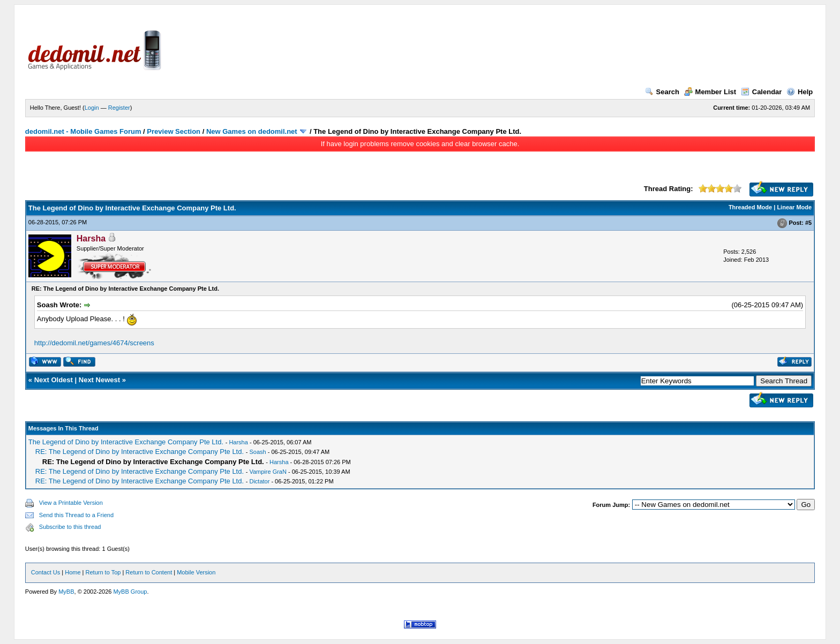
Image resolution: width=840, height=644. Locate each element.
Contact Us (46, 572)
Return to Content (149, 572)
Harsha (238, 442)
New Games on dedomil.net (252, 131)
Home (73, 572)
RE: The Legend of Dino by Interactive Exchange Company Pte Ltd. (140, 452)
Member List (710, 92)
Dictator (259, 481)
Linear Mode (794, 207)
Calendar (762, 92)
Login (92, 108)
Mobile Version (196, 572)
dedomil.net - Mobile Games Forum (83, 131)
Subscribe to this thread (70, 527)
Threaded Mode (750, 207)
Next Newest (99, 380)
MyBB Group (130, 592)
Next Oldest (54, 380)
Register (119, 108)
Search (662, 92)
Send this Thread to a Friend (76, 515)
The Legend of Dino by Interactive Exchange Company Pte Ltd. (126, 442)
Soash (257, 452)
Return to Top (103, 572)
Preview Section (174, 131)
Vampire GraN (268, 472)
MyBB (66, 592)
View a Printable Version (71, 503)
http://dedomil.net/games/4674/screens (94, 343)
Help (800, 92)
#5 (808, 223)
